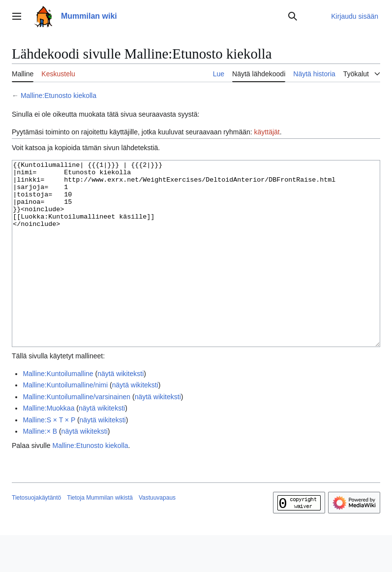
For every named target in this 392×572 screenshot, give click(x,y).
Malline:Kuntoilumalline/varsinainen (76, 434)
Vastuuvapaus (157, 535)
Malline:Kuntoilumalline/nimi (65, 422)
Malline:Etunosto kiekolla (59, 95)
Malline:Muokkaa (48, 445)
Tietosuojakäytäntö (36, 535)
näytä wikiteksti (121, 411)
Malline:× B (40, 468)
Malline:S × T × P (49, 457)
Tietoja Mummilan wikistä (100, 535)
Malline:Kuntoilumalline (58, 411)
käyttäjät (267, 132)
